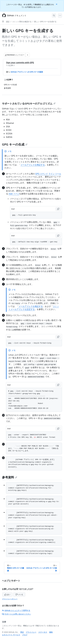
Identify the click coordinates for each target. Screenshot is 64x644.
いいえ (19, 594)
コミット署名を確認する (22, 22)
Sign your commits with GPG (20, 63)
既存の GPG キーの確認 (16, 569)
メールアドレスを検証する (33, 165)
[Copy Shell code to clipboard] (58, 209)
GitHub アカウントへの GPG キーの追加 (27, 72)
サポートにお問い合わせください (16, 614)
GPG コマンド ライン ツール (48, 174)
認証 (8, 22)
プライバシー (31, 632)
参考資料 (10, 477)
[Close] (57, 4)
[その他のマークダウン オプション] (28, 55)
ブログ (25, 635)
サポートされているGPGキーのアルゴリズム (29, 104)
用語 (22, 632)
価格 (51, 632)
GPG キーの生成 (15, 144)
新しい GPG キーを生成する (45, 22)
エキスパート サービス (11, 635)
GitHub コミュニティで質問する (16, 610)
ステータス (43, 632)
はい (7, 594)
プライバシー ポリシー (10, 599)
